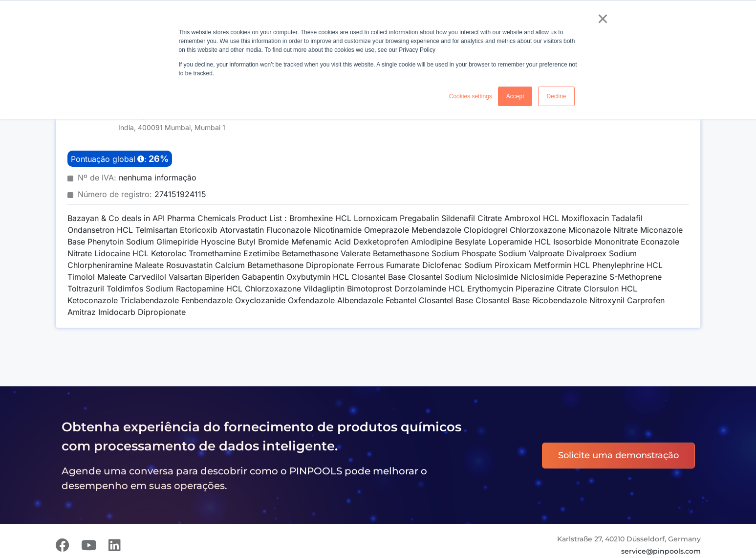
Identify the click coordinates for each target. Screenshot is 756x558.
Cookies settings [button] (471, 96)
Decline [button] (556, 96)
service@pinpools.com (661, 551)
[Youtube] (89, 545)
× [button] (603, 19)
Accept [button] (515, 96)
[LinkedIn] (115, 545)
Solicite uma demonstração (618, 455)
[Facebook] (63, 545)
